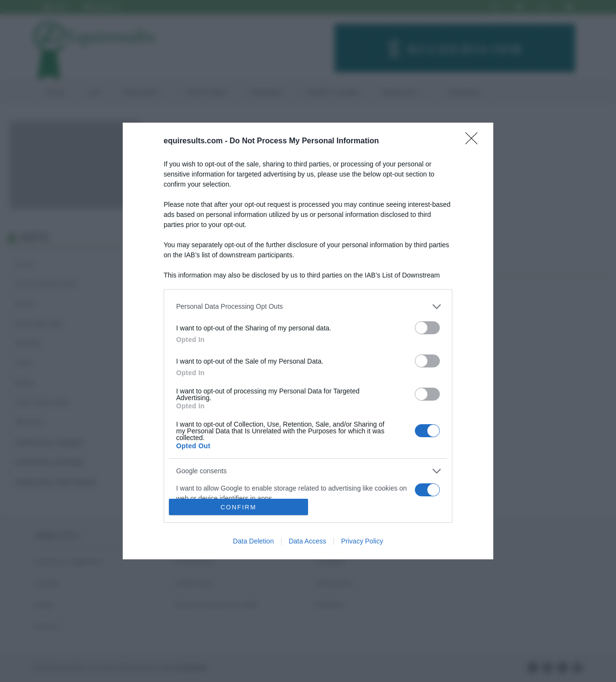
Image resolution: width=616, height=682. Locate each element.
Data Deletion (253, 541)
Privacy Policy (362, 541)
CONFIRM (238, 507)
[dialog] (308, 341)
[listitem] (308, 307)
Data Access (308, 541)
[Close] (475, 141)
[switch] (427, 328)
